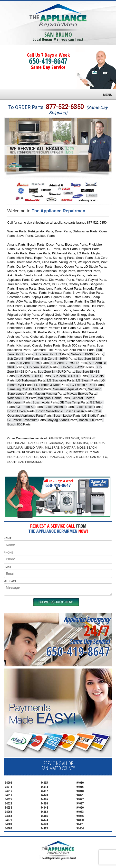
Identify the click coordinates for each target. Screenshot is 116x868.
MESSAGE (10, 581)
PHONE (8, 553)
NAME (8, 538)
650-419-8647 (48, 61)
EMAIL (8, 567)
